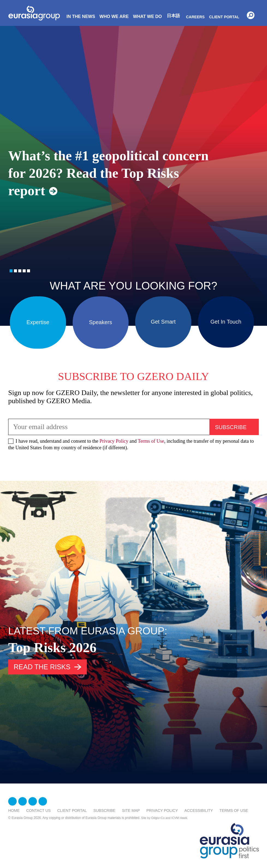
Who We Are (114, 16)
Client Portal (224, 17)
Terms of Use (151, 441)
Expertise (38, 321)
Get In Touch (226, 321)
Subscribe (104, 810)
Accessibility (199, 810)
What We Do (147, 16)
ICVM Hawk (179, 818)
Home (14, 810)
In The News (81, 16)
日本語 (173, 16)
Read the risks (42, 667)
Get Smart (163, 321)
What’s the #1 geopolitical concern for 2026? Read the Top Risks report (108, 173)
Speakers (101, 321)
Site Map (131, 810)
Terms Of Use (234, 810)
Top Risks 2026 (52, 647)
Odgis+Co (158, 818)
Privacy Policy (114, 441)
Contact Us (38, 810)
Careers (195, 17)
